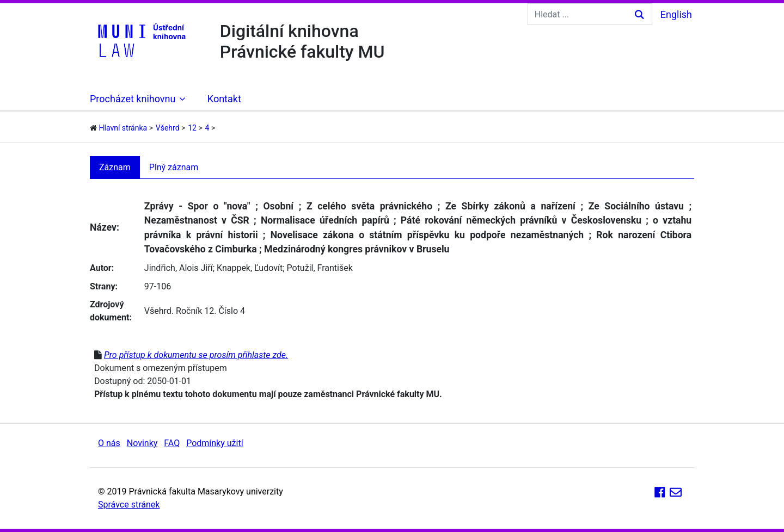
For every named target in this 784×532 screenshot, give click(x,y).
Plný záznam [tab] (174, 167)
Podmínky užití (215, 443)
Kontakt (224, 99)
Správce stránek (129, 505)
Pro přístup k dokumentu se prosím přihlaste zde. (196, 355)
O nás (109, 443)
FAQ (172, 443)
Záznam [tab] (115, 167)
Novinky (142, 443)
